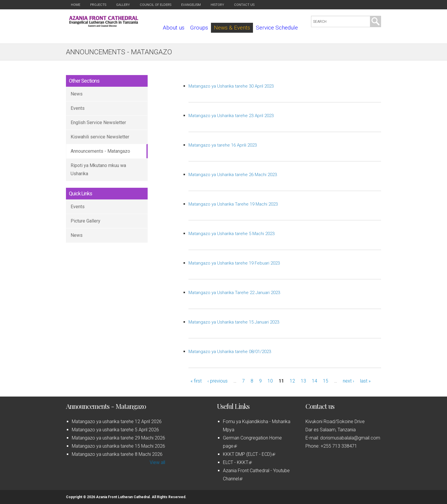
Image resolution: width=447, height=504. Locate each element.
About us (174, 28)
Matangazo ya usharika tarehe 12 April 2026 (117, 422)
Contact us (244, 5)
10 (270, 381)
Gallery (123, 5)
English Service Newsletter (98, 122)
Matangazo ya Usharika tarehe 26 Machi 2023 (233, 175)
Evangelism (191, 5)
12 (292, 381)
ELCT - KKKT (237, 462)
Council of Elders (156, 5)
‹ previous (218, 381)
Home (76, 5)
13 (303, 381)
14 (315, 381)
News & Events (232, 28)
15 (326, 381)
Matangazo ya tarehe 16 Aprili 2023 (223, 145)
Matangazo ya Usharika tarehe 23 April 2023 (231, 116)
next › (349, 381)
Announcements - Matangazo (100, 151)
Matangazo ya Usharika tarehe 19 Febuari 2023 (234, 263)
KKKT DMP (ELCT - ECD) (249, 454)
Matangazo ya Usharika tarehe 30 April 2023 (231, 86)
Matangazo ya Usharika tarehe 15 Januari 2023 (234, 322)
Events (78, 108)
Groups (199, 28)
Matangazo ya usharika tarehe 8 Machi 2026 (117, 454)
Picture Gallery (85, 221)
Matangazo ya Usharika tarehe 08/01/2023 (230, 352)
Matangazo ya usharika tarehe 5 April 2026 (115, 430)
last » (365, 381)
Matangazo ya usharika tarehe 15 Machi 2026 (118, 446)
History (217, 5)
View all (157, 462)
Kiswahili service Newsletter (100, 137)
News (77, 94)
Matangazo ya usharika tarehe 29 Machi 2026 (118, 438)
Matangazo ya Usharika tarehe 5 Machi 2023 (232, 234)
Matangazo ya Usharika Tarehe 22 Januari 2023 (234, 293)
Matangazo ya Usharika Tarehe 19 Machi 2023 (233, 204)
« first (196, 381)
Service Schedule (277, 28)
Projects (98, 5)
